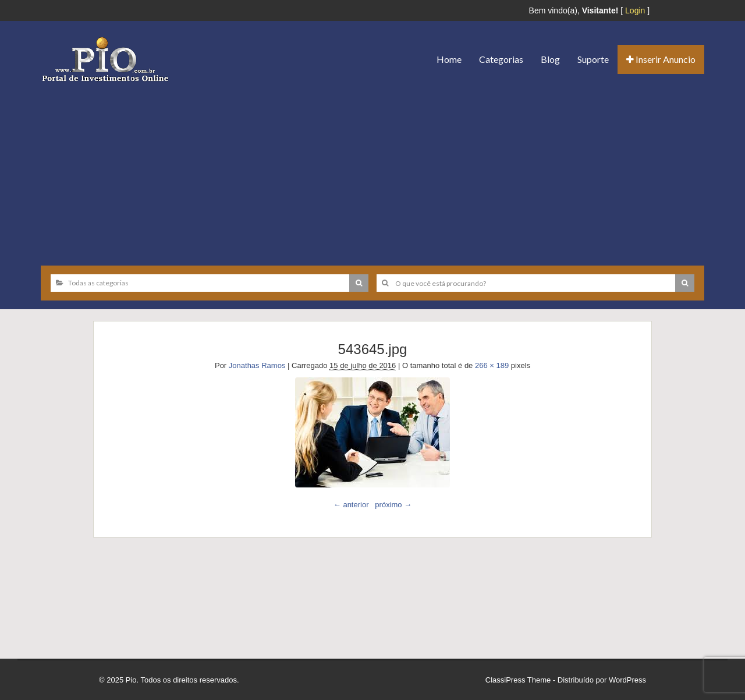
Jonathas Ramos (257, 365)
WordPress (627, 680)
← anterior (351, 505)
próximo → (393, 505)
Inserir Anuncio (661, 59)
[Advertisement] (372, 169)
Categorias (501, 59)
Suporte (593, 59)
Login (635, 10)
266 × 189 (492, 365)
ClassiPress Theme (518, 680)
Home (449, 59)
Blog (550, 59)
